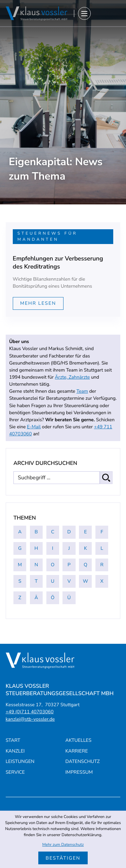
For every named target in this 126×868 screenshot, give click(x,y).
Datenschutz (83, 761)
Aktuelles (79, 740)
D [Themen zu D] (69, 532)
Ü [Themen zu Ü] (69, 598)
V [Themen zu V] (69, 581)
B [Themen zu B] (36, 532)
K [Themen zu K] (86, 548)
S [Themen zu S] (20, 581)
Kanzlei (15, 751)
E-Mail (34, 427)
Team (82, 391)
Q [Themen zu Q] (86, 565)
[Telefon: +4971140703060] (30, 712)
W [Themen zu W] (86, 581)
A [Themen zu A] (20, 532)
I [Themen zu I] (53, 548)
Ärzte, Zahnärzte (72, 377)
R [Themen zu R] (102, 565)
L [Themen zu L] (102, 548)
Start (13, 740)
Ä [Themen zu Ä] (36, 598)
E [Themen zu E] (85, 532)
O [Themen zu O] (53, 565)
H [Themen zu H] (36, 548)
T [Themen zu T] (36, 581)
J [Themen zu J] (69, 548)
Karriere (77, 751)
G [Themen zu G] (20, 548)
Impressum (79, 772)
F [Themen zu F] (102, 532)
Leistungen (20, 761)
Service (15, 772)
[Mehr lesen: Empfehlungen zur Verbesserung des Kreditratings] (38, 303)
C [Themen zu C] (53, 532)
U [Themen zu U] (53, 581)
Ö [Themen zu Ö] (53, 598)
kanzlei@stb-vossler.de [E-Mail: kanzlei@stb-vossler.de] (30, 719)
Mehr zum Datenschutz (63, 845)
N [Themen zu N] (36, 565)
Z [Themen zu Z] (20, 598)
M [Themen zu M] (20, 565)
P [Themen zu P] (69, 565)
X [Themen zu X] (102, 581)
